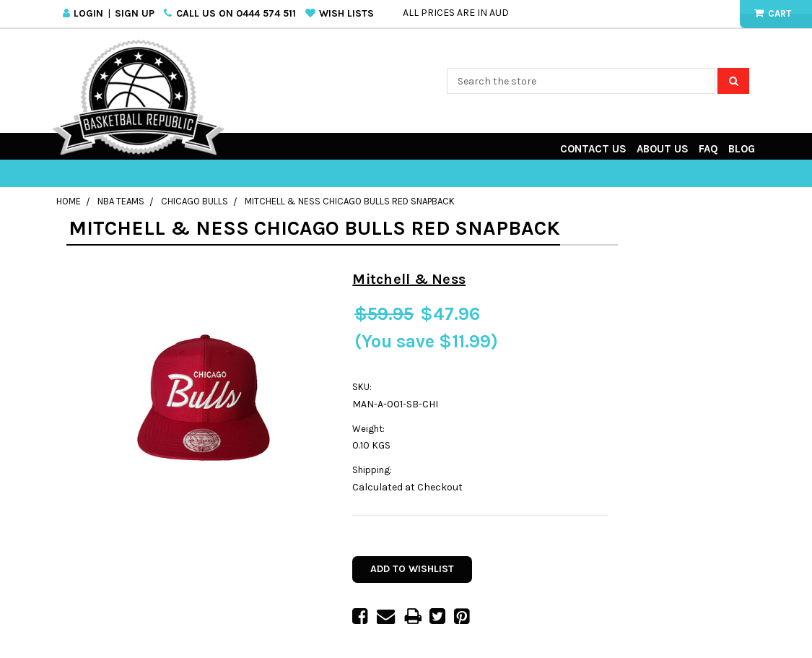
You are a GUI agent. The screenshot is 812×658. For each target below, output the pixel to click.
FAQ (708, 149)
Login (88, 13)
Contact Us (593, 149)
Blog (742, 149)
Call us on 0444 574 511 (236, 13)
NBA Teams (121, 201)
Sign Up (135, 13)
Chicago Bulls (195, 201)
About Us (663, 149)
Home (69, 201)
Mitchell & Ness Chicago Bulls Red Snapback (350, 201)
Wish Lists (346, 13)
